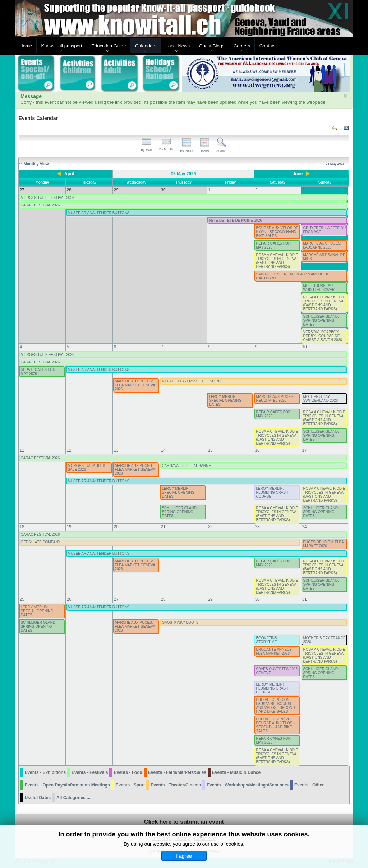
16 (257, 450)
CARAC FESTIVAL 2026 (40, 205)
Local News (178, 46)
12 (69, 450)
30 (257, 599)
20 (116, 527)
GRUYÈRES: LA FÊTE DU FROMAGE (324, 230)
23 (257, 527)
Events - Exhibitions (45, 772)
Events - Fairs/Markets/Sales (177, 772)
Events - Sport (130, 785)
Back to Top (341, 861)
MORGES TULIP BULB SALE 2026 (86, 468)
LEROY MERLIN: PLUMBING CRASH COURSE (272, 493)
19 (69, 527)
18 (22, 527)
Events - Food (128, 772)
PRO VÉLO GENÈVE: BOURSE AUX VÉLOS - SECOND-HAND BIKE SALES (275, 725)
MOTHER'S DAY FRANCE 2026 (324, 640)
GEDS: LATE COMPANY (40, 542)
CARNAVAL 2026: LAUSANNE (186, 466)
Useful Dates (38, 798)
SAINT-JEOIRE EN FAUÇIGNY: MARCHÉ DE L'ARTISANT (293, 276)
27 (116, 599)
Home (26, 46)
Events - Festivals (90, 772)
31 (304, 599)
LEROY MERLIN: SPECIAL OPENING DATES (225, 401)
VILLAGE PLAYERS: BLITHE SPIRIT (191, 381)
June (298, 174)
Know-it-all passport (62, 46)
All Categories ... (73, 798)
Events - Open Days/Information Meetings (67, 785)
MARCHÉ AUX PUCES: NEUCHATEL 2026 (275, 399)
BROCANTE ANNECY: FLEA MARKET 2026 (274, 651)
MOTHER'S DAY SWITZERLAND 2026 (320, 399)
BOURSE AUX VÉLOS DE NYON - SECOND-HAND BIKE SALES (277, 232)
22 (210, 527)
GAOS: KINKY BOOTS (180, 623)
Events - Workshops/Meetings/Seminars (248, 785)
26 (69, 599)
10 (304, 347)
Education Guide (109, 46)
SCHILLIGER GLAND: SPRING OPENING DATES (321, 321)
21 (163, 527)
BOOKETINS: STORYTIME (267, 640)
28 (163, 599)
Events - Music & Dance (236, 772)
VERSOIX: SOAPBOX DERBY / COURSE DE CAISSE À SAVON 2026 (322, 336)
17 (304, 450)
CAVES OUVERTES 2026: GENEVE (277, 671)
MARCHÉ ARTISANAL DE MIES (324, 257)
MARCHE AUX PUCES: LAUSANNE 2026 (322, 245)
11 (22, 450)
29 (210, 599)
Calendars (146, 46)
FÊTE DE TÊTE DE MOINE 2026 (235, 220)
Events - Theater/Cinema (176, 785)
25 (22, 599)
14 (163, 450)
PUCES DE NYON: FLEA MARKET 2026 (323, 544)
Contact (268, 46)
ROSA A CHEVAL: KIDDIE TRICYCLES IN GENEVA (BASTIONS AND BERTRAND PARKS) (277, 261)
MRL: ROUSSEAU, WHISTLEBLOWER (319, 288)
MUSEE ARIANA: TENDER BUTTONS (98, 213)
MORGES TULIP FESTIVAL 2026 (47, 198)
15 (210, 450)
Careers (242, 46)
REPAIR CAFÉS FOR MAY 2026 (273, 245)
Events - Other (309, 785)
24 (304, 527)
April (69, 174)
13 (116, 450)
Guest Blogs (212, 46)
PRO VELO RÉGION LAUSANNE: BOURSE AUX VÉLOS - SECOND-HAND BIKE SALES (276, 706)
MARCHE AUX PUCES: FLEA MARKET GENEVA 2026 (135, 385)
